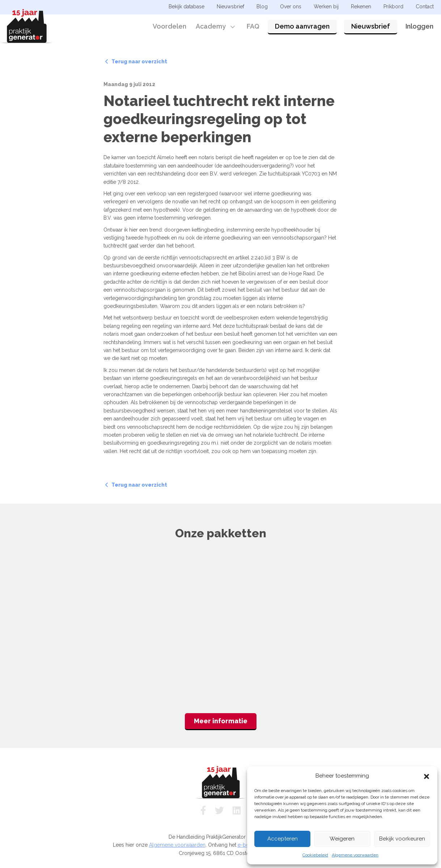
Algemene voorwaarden (355, 855)
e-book (246, 845)
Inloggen (419, 26)
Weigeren (342, 839)
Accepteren (283, 839)
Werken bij (326, 7)
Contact (425, 7)
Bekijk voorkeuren (402, 839)
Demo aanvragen (302, 26)
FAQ (253, 26)
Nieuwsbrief (371, 26)
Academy (211, 26)
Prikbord (393, 7)
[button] (427, 776)
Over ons (291, 7)
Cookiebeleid (315, 855)
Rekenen (361, 7)
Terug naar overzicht (136, 62)
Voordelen (169, 26)
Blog (262, 7)
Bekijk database (186, 7)
